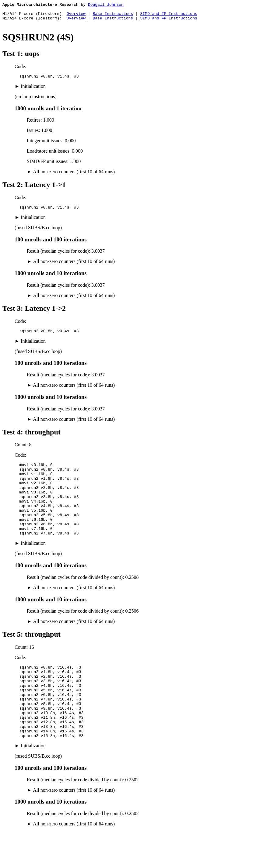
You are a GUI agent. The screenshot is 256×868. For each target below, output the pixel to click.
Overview (76, 16)
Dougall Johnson (106, 5)
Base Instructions (113, 16)
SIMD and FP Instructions (168, 16)
